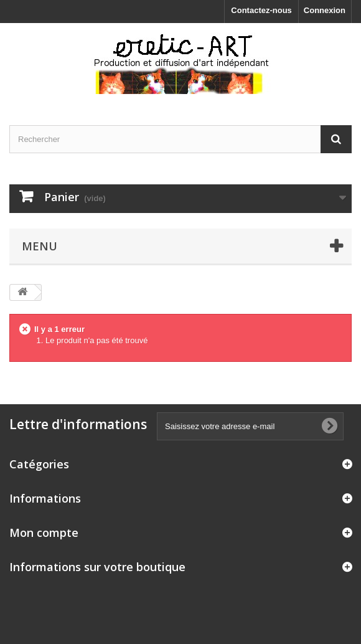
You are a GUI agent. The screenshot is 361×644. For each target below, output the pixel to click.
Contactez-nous (261, 10)
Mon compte (44, 533)
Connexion (325, 10)
